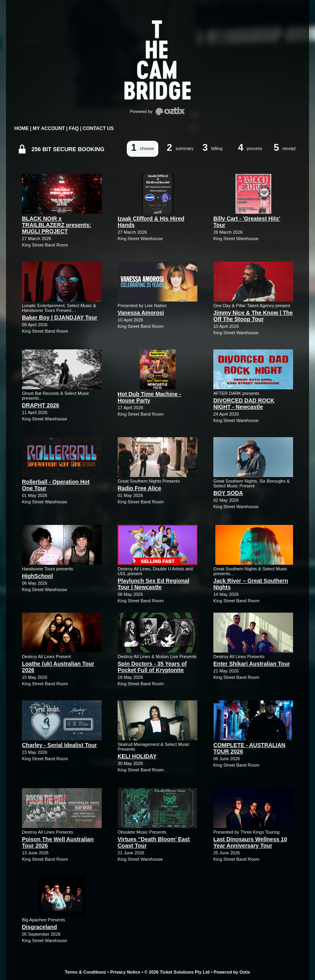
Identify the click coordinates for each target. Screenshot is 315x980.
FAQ (74, 128)
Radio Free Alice (139, 488)
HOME (22, 128)
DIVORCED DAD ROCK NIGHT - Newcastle (244, 404)
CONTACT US (98, 128)
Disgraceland (39, 927)
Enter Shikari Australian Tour (252, 664)
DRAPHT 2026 (40, 405)
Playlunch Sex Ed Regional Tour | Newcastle (154, 584)
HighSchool (37, 576)
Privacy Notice (125, 972)
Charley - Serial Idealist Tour (59, 745)
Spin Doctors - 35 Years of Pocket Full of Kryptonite (152, 667)
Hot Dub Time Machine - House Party (149, 397)
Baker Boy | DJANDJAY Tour (60, 317)
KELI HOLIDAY (137, 756)
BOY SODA (228, 493)
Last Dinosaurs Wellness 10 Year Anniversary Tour (250, 842)
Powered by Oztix (232, 972)
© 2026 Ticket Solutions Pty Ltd (177, 972)
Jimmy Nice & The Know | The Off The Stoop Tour (253, 316)
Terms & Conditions (86, 972)
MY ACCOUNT (49, 128)
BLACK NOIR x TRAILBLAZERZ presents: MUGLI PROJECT (56, 225)
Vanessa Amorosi (141, 313)
